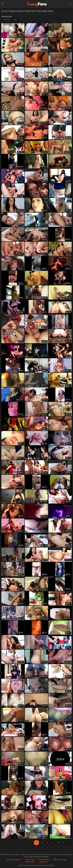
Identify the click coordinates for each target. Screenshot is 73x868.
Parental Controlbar (13, 860)
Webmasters (30, 862)
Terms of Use (30, 860)
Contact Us (43, 862)
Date (15, 20)
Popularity (7, 20)
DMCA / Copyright (60, 860)
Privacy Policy (44, 860)
